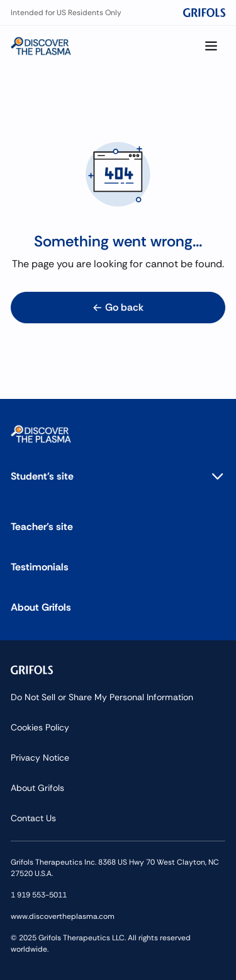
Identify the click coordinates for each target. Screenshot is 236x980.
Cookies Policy (40, 727)
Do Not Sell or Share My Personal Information (102, 697)
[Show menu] (211, 46)
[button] (118, 476)
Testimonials (40, 567)
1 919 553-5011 (39, 895)
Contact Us (33, 818)
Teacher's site (42, 527)
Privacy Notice (40, 758)
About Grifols (41, 607)
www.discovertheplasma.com (63, 916)
